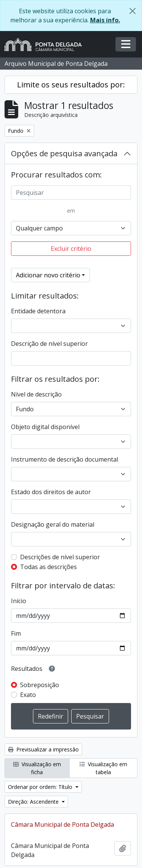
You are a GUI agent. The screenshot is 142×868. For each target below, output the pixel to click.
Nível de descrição (36, 394)
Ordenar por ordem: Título (41, 787)
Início (19, 601)
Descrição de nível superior (49, 344)
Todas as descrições (48, 567)
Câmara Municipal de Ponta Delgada (62, 824)
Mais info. (105, 20)
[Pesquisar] (71, 193)
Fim (16, 633)
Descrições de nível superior (60, 557)
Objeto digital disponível (45, 427)
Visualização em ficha (37, 768)
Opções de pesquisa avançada (64, 153)
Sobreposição (40, 685)
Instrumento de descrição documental (65, 459)
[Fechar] (133, 11)
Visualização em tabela (103, 768)
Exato (28, 695)
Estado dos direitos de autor (51, 492)
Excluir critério (71, 249)
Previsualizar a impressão (43, 749)
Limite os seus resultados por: (71, 85)
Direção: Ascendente (34, 802)
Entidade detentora (38, 311)
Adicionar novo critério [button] (48, 275)
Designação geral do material (53, 524)
